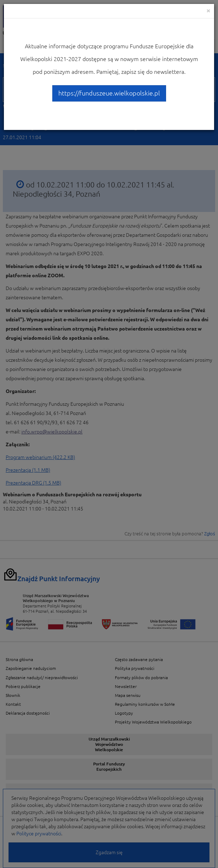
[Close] (208, 10)
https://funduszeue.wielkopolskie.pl (109, 93)
